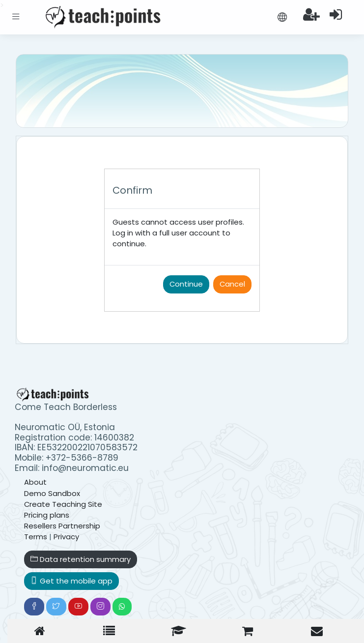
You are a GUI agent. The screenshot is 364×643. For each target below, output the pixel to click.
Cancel (232, 284)
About (35, 482)
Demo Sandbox (52, 493)
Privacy (66, 537)
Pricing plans (47, 515)
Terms (36, 537)
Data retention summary (81, 559)
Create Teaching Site (63, 504)
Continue (186, 284)
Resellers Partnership (62, 526)
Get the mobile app (71, 581)
